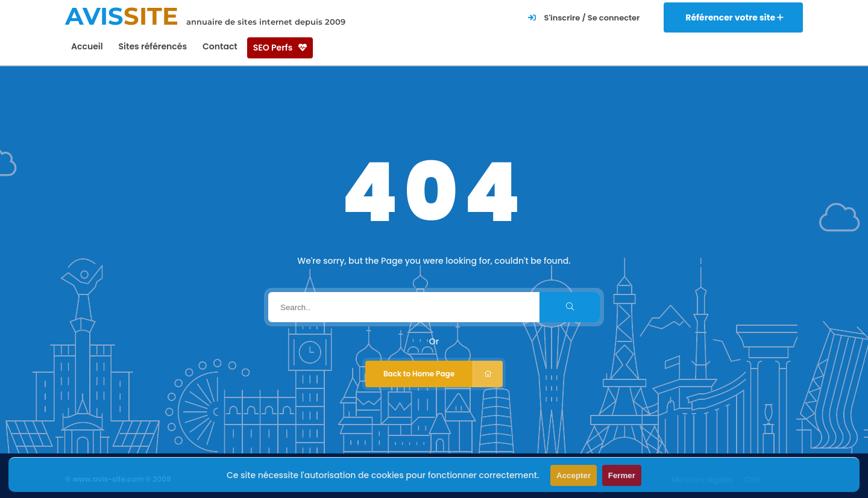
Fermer (622, 475)
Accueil (87, 46)
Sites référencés (153, 46)
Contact (220, 46)
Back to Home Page (443, 374)
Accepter (574, 475)
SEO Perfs (280, 48)
